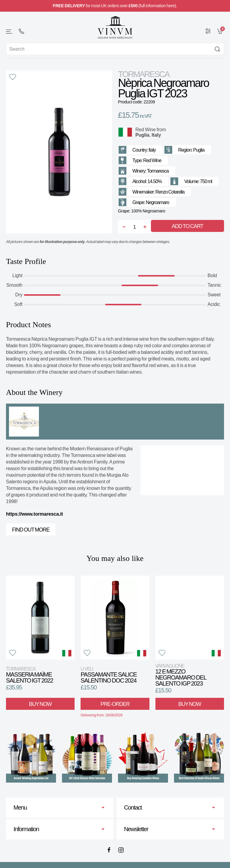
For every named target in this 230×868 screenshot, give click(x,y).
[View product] (40, 618)
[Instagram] (121, 850)
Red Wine (146, 130)
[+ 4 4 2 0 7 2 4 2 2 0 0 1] (22, 31)
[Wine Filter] (208, 31)
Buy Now (40, 704)
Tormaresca (144, 74)
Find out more (31, 530)
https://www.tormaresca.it (34, 514)
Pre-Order (115, 704)
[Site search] (115, 49)
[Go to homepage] (115, 27)
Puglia (142, 135)
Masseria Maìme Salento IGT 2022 (29, 675)
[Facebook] (109, 850)
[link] (221, 31)
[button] (9, 32)
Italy (156, 135)
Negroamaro (158, 202)
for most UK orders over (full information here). (115, 6)
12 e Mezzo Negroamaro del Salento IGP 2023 (181, 675)
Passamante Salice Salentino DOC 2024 (109, 675)
